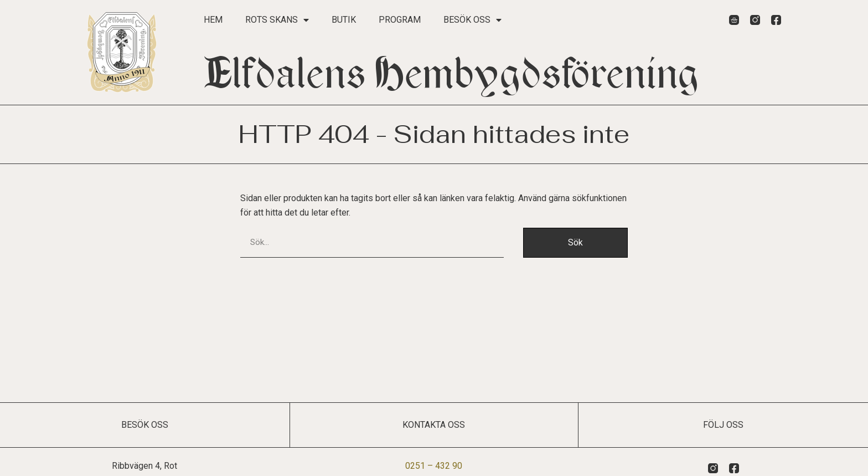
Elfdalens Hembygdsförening (451, 74)
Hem (213, 20)
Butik (344, 20)
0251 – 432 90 (434, 466)
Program (400, 20)
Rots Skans (277, 20)
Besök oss (472, 20)
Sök (575, 242)
